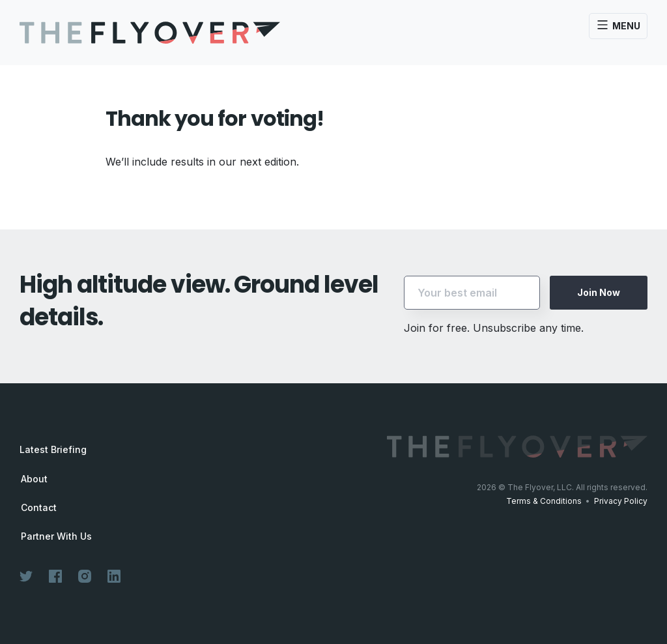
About (34, 479)
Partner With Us (56, 536)
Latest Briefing (53, 449)
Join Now (599, 292)
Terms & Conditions (544, 501)
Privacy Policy (621, 501)
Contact (39, 508)
